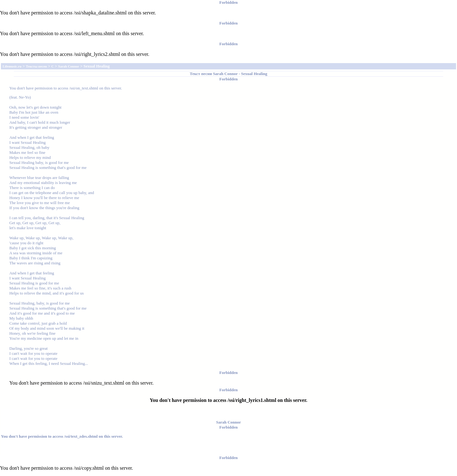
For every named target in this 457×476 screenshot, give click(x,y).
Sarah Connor (225, 74)
